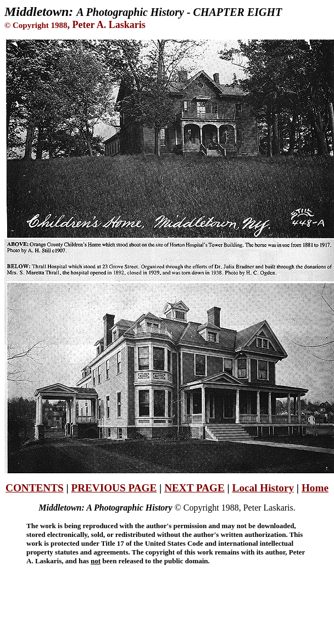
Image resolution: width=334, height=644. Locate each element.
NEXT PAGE (194, 488)
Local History (263, 488)
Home (315, 488)
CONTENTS (35, 488)
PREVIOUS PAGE (114, 488)
